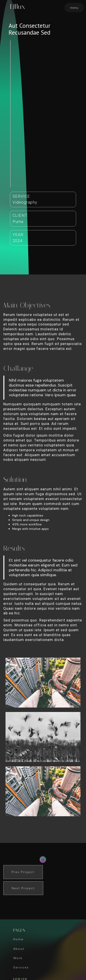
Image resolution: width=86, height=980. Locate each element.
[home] (16, 7)
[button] (74, 8)
